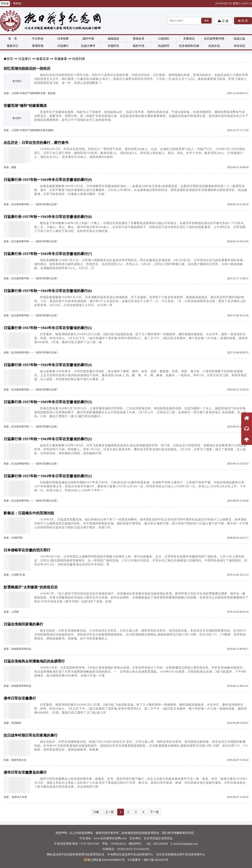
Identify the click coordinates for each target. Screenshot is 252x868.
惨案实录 (43, 59)
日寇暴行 (63, 46)
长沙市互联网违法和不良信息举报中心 (181, 854)
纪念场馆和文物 (189, 46)
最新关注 (13, 46)
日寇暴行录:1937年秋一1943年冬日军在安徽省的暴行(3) (48, 402)
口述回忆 (164, 39)
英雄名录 (139, 39)
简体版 (5, 4)
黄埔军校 (38, 46)
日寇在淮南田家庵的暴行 (23, 624)
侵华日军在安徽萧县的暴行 (25, 772)
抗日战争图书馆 (214, 39)
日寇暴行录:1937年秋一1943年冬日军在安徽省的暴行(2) (48, 439)
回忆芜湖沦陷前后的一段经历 (27, 69)
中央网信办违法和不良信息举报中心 (130, 854)
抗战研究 (164, 46)
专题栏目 (113, 46)
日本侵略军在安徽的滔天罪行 (27, 550)
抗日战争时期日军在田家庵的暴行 (31, 735)
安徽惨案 (61, 59)
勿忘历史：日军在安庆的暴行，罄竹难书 (36, 143)
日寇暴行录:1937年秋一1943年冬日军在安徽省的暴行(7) (48, 254)
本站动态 (239, 46)
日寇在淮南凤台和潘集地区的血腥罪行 (34, 661)
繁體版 (17, 4)
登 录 (244, 21)
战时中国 (88, 39)
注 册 (225, 21)
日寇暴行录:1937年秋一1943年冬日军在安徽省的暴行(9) (48, 180)
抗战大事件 (88, 46)
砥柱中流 (139, 46)
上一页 (109, 812)
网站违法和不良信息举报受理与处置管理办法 (76, 854)
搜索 (206, 21)
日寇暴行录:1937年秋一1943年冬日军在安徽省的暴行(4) (48, 365)
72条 (96, 812)
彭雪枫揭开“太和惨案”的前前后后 (31, 587)
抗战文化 (214, 46)
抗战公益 (239, 39)
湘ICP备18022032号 (156, 860)
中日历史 (38, 39)
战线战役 (113, 39)
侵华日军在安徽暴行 (20, 698)
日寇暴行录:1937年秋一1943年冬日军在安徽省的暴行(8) (48, 217)
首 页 (13, 39)
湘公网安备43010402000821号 (104, 860)
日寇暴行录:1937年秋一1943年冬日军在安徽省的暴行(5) (48, 328)
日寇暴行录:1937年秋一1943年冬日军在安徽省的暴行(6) (48, 291)
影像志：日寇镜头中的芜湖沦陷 (29, 513)
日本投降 (63, 39)
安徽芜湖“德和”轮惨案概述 (25, 106)
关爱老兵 (189, 39)
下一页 (154, 812)
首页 (10, 59)
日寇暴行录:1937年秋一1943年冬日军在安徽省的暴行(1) (48, 476)
